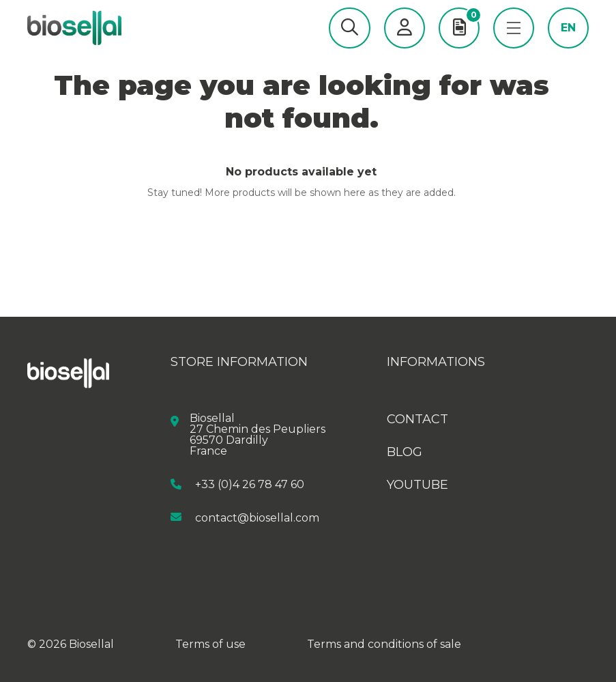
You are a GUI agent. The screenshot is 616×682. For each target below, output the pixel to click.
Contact (417, 419)
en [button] (568, 28)
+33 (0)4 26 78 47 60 (250, 484)
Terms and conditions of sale (384, 644)
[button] (350, 28)
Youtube (417, 485)
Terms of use (210, 644)
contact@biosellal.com (257, 517)
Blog (405, 452)
